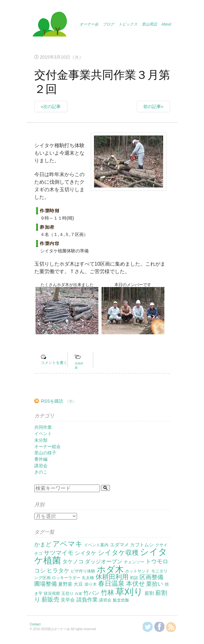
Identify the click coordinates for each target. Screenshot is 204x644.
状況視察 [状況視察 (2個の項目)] (52, 593)
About (166, 24)
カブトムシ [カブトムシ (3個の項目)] (142, 545)
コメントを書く (54, 363)
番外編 (41, 459)
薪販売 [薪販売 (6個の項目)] (50, 599)
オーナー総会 (47, 446)
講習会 (41, 466)
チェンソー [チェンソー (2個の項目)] (134, 562)
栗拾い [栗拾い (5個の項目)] (155, 584)
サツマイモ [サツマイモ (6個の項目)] (59, 553)
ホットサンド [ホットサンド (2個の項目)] (137, 571)
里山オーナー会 (50, 25)
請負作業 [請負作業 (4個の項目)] (87, 600)
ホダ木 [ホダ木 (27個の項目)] (110, 569)
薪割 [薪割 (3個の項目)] (149, 593)
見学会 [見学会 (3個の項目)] (68, 600)
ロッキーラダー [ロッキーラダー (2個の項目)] (66, 578)
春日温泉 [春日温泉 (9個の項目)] (111, 584)
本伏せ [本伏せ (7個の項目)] (135, 584)
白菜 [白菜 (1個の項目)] (79, 594)
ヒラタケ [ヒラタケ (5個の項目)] (58, 571)
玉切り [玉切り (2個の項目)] (67, 593)
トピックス (128, 24)
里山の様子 (45, 453)
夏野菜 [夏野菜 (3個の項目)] (65, 584)
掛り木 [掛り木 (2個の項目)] (91, 584)
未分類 (41, 440)
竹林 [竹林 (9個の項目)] (108, 593)
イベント (43, 434)
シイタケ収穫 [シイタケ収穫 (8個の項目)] (118, 552)
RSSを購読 (52, 401)
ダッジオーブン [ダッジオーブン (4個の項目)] (104, 562)
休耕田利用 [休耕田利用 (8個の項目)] (112, 577)
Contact (35, 624)
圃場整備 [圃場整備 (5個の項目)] (46, 584)
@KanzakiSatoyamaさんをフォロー (148, 627)
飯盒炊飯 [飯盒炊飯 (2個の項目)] (121, 600)
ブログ (108, 24)
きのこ (41, 472)
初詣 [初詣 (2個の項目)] (134, 578)
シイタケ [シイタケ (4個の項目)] (85, 553)
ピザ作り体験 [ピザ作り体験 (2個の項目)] (83, 571)
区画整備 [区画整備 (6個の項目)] (152, 577)
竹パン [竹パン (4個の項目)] (91, 593)
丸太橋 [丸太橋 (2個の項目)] (88, 578)
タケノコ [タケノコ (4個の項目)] (73, 562)
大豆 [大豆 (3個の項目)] (78, 584)
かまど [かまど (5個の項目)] (43, 544)
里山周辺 (149, 24)
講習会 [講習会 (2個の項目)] (105, 600)
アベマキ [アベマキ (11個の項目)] (68, 544)
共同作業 (43, 427)
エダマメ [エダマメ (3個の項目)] (119, 545)
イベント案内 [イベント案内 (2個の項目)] (96, 545)
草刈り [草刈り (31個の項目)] (129, 592)
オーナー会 (89, 24)
